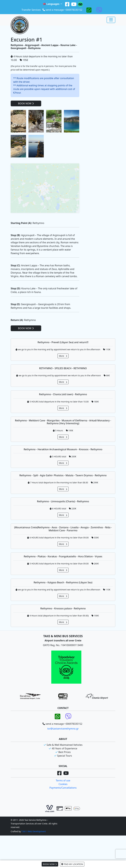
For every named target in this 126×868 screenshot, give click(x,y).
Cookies (63, 808)
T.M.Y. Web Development (34, 855)
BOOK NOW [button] (50, 864)
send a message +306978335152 (64, 10)
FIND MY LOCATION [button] (72, 864)
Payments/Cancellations (63, 811)
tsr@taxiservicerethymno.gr (63, 752)
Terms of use (63, 804)
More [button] (63, 380)
